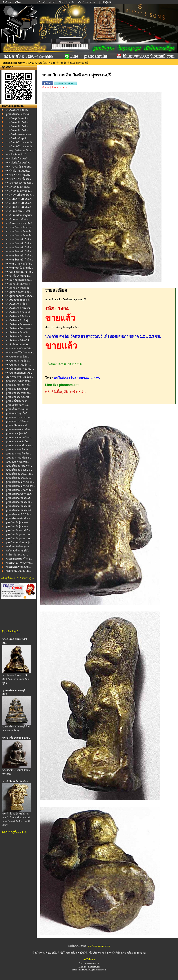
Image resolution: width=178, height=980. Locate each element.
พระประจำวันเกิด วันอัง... (18, 187)
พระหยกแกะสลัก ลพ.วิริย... (19, 349)
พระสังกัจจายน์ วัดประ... (18, 110)
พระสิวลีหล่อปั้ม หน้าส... (18, 345)
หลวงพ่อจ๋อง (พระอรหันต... (19, 563)
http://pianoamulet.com (99, 946)
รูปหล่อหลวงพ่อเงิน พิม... (18, 454)
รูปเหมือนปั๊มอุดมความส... (19, 534)
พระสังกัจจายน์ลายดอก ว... (20, 324)
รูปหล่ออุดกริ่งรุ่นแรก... (17, 462)
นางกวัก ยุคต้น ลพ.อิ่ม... (18, 118)
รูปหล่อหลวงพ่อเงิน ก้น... (18, 450)
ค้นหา (52, 2)
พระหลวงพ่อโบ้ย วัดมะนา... (20, 353)
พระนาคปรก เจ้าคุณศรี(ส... (20, 183)
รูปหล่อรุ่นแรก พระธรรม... (19, 417)
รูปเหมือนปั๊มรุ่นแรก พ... (18, 526)
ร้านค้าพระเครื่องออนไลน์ (46, 953)
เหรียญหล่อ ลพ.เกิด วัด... (18, 571)
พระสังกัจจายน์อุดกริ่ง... (18, 332)
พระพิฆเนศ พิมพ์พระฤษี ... (19, 211)
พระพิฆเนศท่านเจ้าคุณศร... (20, 215)
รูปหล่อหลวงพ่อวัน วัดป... (18, 442)
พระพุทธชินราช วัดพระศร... (20, 227)
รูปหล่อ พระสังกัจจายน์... (18, 381)
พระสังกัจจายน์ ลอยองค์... (19, 312)
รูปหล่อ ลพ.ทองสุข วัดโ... (18, 385)
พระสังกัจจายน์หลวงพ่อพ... (19, 328)
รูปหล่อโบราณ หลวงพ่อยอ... (20, 482)
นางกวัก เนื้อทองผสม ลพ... (19, 134)
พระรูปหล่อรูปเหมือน (37, 63)
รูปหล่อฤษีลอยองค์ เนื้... (18, 425)
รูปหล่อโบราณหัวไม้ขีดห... (19, 514)
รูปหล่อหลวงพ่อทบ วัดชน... (19, 437)
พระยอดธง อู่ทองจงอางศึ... (19, 272)
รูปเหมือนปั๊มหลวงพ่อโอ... (19, 530)
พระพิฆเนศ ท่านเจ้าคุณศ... (19, 199)
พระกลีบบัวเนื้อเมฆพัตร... (18, 163)
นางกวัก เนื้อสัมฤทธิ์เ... (17, 138)
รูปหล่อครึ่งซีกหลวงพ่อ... (18, 405)
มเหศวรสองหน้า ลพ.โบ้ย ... (20, 377)
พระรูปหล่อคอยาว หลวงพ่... (20, 296)
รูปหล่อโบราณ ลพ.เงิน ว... (19, 478)
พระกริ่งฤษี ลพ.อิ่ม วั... (17, 155)
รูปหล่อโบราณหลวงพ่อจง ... (20, 502)
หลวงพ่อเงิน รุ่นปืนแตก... (18, 567)
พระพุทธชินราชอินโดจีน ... (20, 239)
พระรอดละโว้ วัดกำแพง (18, 284)
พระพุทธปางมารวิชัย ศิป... (19, 264)
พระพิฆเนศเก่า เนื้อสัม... (18, 219)
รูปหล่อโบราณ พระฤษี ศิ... (19, 470)
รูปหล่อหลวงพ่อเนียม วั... (18, 458)
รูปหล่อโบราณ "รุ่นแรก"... (19, 466)
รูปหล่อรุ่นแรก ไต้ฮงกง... (18, 421)
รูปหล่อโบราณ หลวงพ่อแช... (20, 486)
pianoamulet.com (13, 63)
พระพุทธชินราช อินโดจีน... (20, 231)
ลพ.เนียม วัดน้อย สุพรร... (18, 547)
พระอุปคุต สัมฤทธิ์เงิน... (18, 357)
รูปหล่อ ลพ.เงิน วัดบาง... (18, 389)
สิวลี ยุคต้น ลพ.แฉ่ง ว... (17, 555)
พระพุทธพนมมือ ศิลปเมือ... (19, 268)
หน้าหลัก (42, 2)
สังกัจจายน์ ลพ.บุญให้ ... (18, 551)
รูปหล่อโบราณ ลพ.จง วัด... (19, 474)
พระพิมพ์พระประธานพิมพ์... (20, 223)
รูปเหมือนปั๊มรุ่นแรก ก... (18, 522)
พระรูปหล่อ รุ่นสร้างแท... (18, 292)
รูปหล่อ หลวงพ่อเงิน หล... (18, 397)
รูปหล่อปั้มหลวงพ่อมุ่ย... (18, 409)
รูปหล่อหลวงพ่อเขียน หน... (19, 446)
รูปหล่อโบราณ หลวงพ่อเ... (19, 114)
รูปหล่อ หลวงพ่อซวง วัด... (19, 393)
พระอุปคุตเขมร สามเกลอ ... (20, 369)
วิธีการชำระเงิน (67, 2)
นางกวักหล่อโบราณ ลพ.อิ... (20, 142)
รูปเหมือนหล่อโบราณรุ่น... (19, 543)
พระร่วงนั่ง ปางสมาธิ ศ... (18, 276)
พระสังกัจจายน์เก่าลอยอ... (19, 336)
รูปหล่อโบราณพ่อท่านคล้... (19, 494)
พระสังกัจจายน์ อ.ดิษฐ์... (18, 320)
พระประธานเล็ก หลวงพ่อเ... (20, 195)
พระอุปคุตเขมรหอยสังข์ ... (19, 373)
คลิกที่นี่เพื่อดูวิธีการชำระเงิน (65, 391)
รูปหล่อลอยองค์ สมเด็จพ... (19, 429)
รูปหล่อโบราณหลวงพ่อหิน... (20, 506)
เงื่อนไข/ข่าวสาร (87, 2)
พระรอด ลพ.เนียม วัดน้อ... (19, 280)
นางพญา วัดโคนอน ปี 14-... (20, 151)
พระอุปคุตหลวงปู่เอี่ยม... (18, 361)
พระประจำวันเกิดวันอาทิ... (19, 191)
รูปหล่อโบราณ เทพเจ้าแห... (20, 490)
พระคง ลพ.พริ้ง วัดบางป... (19, 167)
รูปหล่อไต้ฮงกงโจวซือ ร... (19, 518)
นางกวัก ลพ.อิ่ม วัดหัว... (18, 122)
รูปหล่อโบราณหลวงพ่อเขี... (19, 510)
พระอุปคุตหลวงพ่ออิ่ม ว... (18, 365)
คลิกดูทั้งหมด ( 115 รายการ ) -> (18, 578)
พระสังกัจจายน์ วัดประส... (19, 316)
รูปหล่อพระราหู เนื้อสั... (17, 413)
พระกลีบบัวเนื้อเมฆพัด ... (18, 159)
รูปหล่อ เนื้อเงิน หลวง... (17, 401)
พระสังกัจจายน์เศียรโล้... (18, 340)
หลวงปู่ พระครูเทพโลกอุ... (19, 559)
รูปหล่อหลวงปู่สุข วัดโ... (18, 433)
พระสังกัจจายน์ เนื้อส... (17, 304)
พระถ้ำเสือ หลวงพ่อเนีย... (18, 171)
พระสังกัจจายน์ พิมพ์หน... (19, 308)
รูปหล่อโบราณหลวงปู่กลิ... (19, 498)
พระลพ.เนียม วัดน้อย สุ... (18, 300)
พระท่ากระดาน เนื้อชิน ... (19, 179)
